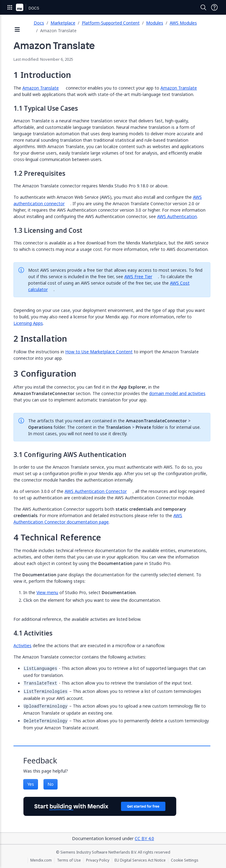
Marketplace (63, 23)
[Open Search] (203, 7)
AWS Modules (183, 23)
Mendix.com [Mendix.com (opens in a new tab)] (41, 860)
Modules (155, 23)
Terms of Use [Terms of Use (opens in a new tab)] (69, 860)
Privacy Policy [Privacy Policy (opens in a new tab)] (98, 860)
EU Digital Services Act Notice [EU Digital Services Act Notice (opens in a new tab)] (140, 860)
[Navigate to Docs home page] (34, 7)
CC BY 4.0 (144, 838)
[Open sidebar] (17, 30)
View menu (47, 592)
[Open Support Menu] (214, 7)
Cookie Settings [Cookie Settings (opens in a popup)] (185, 860)
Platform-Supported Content (111, 23)
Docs (39, 23)
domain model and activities (177, 393)
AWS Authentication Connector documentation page (98, 519)
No (51, 784)
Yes (31, 784)
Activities (23, 645)
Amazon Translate (41, 88)
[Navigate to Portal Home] (20, 7)
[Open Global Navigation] (10, 7)
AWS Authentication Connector (96, 491)
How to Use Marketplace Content (99, 352)
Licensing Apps (28, 323)
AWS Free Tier (138, 277)
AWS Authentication (177, 216)
